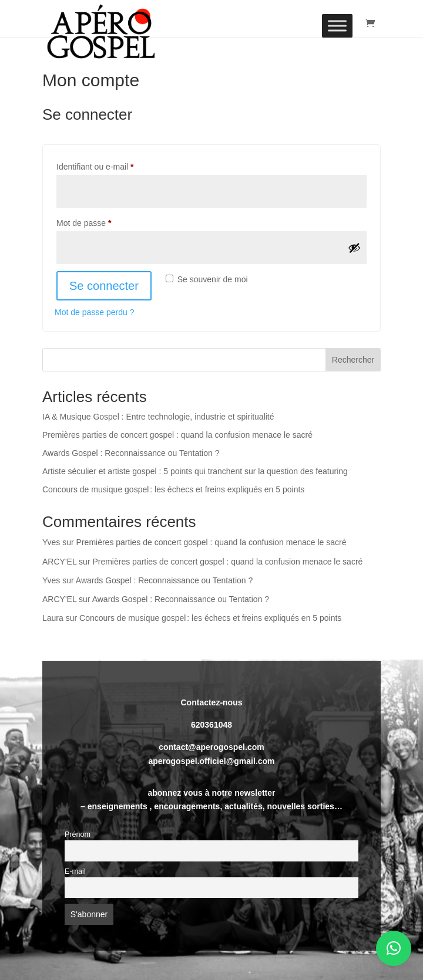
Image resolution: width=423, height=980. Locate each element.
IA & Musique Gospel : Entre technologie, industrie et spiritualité (158, 417)
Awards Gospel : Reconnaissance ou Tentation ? (131, 453)
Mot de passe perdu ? (94, 312)
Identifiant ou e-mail (115, 165)
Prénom (78, 834)
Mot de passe (103, 221)
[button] (394, 948)
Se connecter (104, 286)
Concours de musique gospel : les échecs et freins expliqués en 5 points (173, 489)
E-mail (75, 871)
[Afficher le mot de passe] (354, 248)
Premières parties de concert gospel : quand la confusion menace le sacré (177, 435)
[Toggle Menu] (337, 26)
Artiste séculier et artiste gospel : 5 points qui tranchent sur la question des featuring (195, 471)
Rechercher (353, 360)
